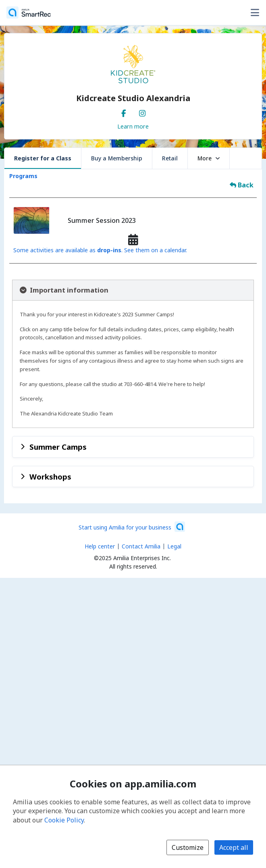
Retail (170, 158)
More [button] (209, 158)
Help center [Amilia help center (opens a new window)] (100, 546)
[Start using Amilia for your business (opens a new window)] (132, 527)
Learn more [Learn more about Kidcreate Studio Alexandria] (133, 126)
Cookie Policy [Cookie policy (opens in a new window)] (64, 820)
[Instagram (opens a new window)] (142, 112)
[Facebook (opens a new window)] (124, 112)
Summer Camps (58, 447)
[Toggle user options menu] (255, 12)
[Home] (29, 12)
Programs (23, 176)
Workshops (50, 477)
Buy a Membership (117, 158)
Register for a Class (43, 158)
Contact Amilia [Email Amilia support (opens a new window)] (141, 546)
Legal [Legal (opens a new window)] (174, 546)
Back (242, 185)
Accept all (234, 847)
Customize (188, 847)
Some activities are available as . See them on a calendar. (100, 250)
